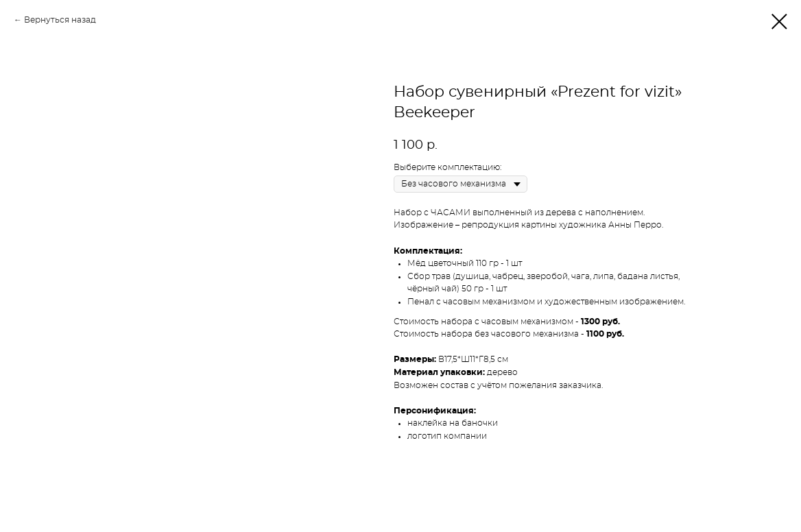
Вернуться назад (60, 20)
